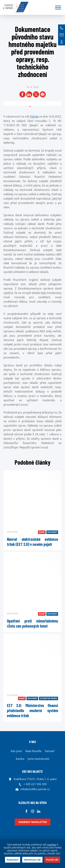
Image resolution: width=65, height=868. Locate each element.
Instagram (32, 811)
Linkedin (39, 811)
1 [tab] (34, 105)
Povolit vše (52, 860)
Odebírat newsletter (33, 822)
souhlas (52, 845)
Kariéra (20, 759)
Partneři (50, 751)
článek (34, 116)
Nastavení (13, 860)
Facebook (26, 811)
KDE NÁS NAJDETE (32, 771)
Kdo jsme (16, 751)
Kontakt (62, 42)
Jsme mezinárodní (38, 759)
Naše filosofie (33, 751)
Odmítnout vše (32, 860)
